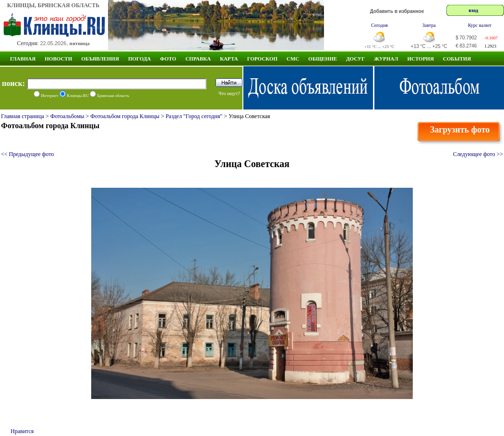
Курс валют (480, 25)
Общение (323, 59)
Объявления (100, 59)
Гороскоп (262, 59)
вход (473, 10)
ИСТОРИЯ (420, 59)
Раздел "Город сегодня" (194, 116)
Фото (168, 59)
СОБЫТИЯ (457, 59)
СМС (293, 59)
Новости (58, 59)
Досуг (355, 59)
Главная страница (23, 116)
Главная (23, 59)
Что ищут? (229, 93)
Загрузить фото (460, 130)
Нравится (22, 431)
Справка (198, 59)
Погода (139, 59)
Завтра (429, 25)
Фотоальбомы (67, 116)
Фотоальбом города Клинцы (125, 116)
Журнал (386, 59)
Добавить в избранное (397, 11)
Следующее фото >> (478, 154)
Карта (229, 59)
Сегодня (379, 25)
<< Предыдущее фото (27, 154)
